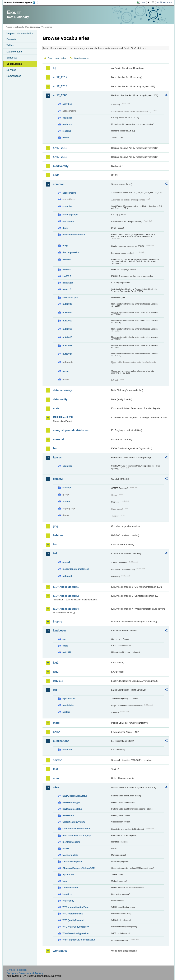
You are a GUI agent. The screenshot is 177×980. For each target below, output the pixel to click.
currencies (68, 221)
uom (56, 778)
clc (64, 639)
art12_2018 (60, 86)
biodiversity (61, 166)
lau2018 (58, 681)
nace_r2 (67, 289)
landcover (59, 631)
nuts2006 (67, 312)
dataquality (60, 399)
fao (55, 448)
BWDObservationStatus (75, 796)
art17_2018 (60, 157)
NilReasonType (70, 298)
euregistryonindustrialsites (71, 430)
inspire (57, 622)
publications (61, 741)
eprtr (56, 408)
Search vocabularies (57, 58)
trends (66, 137)
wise (56, 787)
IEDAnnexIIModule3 (66, 596)
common (59, 184)
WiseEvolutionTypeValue (75, 933)
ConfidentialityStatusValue (76, 828)
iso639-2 (67, 259)
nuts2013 (67, 329)
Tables (10, 45)
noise (57, 732)
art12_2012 (60, 77)
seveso (58, 760)
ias (55, 544)
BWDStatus (68, 815)
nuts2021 (67, 346)
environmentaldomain (74, 235)
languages (68, 283)
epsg (65, 245)
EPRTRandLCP (63, 417)
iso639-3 (67, 270)
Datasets (11, 39)
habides (58, 535)
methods (67, 124)
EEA (21, 2)
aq (55, 68)
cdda (56, 175)
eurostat (58, 439)
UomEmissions (70, 888)
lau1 (56, 663)
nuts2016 (67, 337)
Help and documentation (20, 33)
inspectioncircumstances (76, 569)
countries (67, 118)
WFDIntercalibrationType (75, 907)
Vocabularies (14, 64)
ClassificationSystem (74, 822)
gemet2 (58, 479)
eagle (65, 646)
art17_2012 (60, 148)
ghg (55, 526)
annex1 (66, 562)
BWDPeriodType (71, 802)
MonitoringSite (70, 855)
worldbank (60, 951)
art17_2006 (60, 95)
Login (143, 2)
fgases (57, 457)
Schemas (12, 58)
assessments (69, 193)
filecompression (71, 252)
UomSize (67, 894)
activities (67, 104)
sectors (66, 712)
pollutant (67, 576)
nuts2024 (67, 354)
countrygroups (70, 215)
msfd (56, 723)
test (55, 769)
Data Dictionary (32, 27)
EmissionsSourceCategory (76, 836)
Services (11, 70)
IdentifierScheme (71, 842)
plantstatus (68, 705)
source (66, 501)
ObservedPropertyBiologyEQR (78, 868)
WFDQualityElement (73, 920)
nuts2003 (67, 304)
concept (67, 487)
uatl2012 (67, 652)
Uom (65, 881)
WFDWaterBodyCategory (76, 927)
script (65, 371)
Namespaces (14, 76)
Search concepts (82, 58)
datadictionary (62, 390)
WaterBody (68, 901)
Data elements (14, 52)
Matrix (66, 848)
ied (55, 553)
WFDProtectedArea (73, 914)
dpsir (65, 228)
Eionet (20, 27)
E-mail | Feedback (17, 970)
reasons (67, 131)
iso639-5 (67, 276)
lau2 (56, 672)
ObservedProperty (72, 862)
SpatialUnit (68, 874)
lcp (55, 690)
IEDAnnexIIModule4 (66, 609)
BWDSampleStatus (72, 809)
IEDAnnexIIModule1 (66, 587)
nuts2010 (67, 321)
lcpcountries (69, 699)
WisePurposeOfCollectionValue (79, 940)
